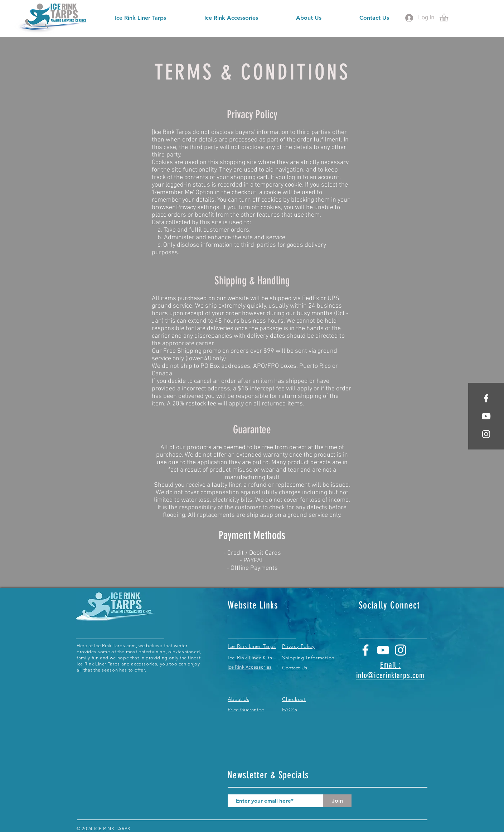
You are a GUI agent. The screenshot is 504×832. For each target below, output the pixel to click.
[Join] (337, 801)
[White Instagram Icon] (486, 434)
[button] (449, 18)
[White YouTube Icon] (383, 650)
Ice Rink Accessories (250, 667)
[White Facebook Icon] (486, 398)
